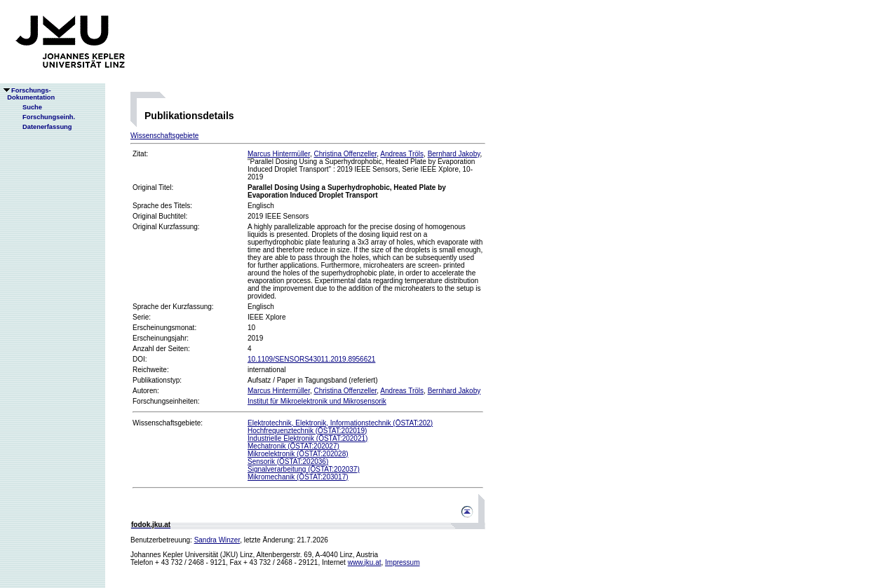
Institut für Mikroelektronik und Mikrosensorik (317, 401)
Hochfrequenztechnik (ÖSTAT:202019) (307, 431)
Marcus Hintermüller (279, 154)
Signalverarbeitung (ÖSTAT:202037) (304, 469)
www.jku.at (365, 562)
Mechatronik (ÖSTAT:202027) (293, 446)
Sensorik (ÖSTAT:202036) (288, 461)
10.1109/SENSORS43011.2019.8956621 (311, 359)
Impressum (402, 562)
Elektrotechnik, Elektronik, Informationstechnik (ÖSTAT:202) (340, 423)
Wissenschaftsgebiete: (168, 423)
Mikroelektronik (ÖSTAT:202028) (298, 454)
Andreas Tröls (402, 154)
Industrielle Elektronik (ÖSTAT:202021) (308, 438)
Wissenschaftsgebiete (164, 136)
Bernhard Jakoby (454, 154)
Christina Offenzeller (345, 154)
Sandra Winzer (217, 540)
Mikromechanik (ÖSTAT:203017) (298, 477)
